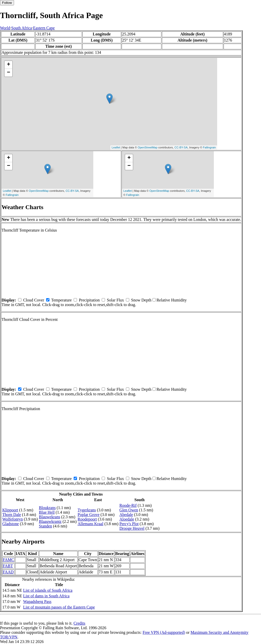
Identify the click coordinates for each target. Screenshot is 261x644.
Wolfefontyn (12, 519)
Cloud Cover (34, 300)
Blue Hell (47, 512)
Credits (79, 623)
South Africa (22, 28)
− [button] (9, 73)
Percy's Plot (129, 524)
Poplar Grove (89, 515)
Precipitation (89, 300)
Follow (7, 3)
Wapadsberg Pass (37, 602)
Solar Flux (115, 300)
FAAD (8, 572)
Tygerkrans (87, 510)
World (5, 28)
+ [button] (9, 65)
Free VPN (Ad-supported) (164, 632)
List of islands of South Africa (48, 590)
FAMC (8, 560)
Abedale (126, 515)
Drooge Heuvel (132, 528)
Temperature (62, 300)
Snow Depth (141, 300)
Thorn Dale (12, 515)
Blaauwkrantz (50, 521)
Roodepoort (87, 519)
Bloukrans (47, 508)
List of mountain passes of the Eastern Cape (59, 607)
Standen (46, 526)
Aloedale (127, 519)
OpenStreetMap (148, 147)
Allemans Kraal (91, 524)
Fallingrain (209, 147)
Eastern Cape (44, 28)
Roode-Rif (128, 505)
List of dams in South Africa (46, 596)
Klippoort (10, 510)
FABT (8, 566)
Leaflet (116, 147)
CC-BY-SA (181, 147)
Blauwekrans (50, 517)
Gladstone (11, 524)
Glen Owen (129, 510)
